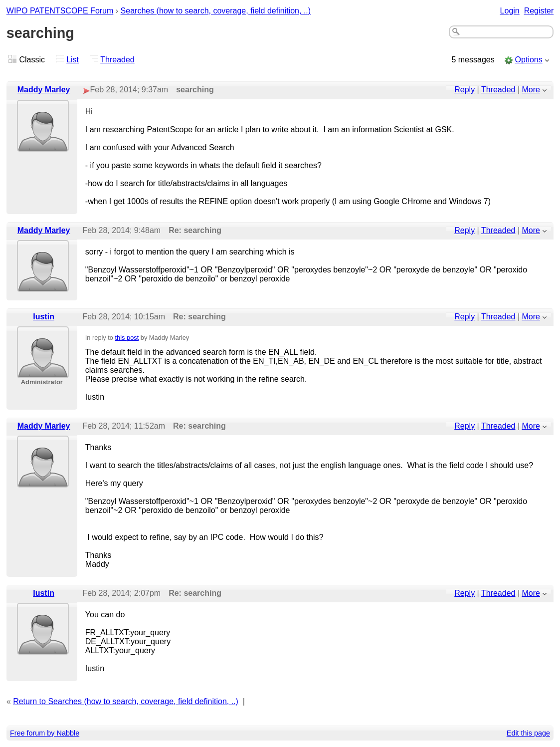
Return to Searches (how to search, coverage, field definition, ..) (126, 701)
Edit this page (528, 733)
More (531, 90)
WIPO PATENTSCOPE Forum (60, 11)
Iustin (44, 317)
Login (510, 11)
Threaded (117, 60)
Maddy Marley (44, 90)
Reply (465, 90)
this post (127, 338)
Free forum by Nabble (45, 733)
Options (529, 60)
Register (539, 11)
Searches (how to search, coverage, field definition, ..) (216, 11)
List (73, 60)
